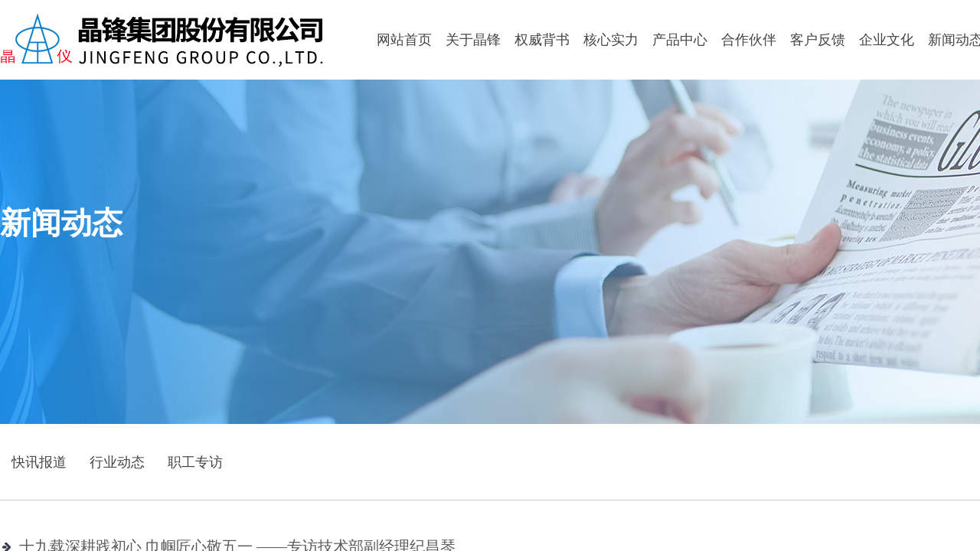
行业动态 (117, 462)
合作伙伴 (749, 40)
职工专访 (195, 462)
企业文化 (887, 40)
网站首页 (404, 40)
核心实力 (611, 40)
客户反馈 (818, 40)
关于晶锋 (473, 40)
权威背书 (542, 40)
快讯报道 (39, 462)
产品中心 (680, 40)
